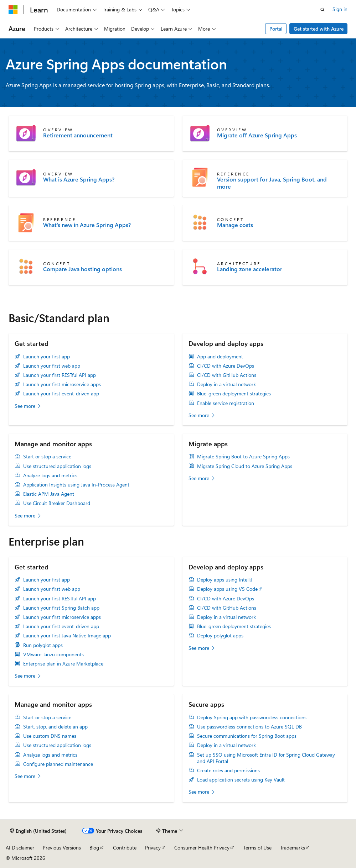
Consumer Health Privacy (202, 848)
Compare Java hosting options (82, 269)
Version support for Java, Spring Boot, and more (272, 183)
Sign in (340, 9)
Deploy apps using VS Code (227, 589)
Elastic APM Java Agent (49, 494)
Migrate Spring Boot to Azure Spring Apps (243, 457)
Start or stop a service (47, 457)
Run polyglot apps (43, 645)
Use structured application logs (57, 466)
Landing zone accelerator (250, 269)
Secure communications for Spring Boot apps (247, 736)
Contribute (125, 848)
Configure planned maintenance (58, 764)
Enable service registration (226, 403)
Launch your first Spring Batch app (61, 608)
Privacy (153, 848)
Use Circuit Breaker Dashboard (57, 503)
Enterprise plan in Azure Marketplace (63, 664)
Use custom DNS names (50, 736)
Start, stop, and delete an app (55, 727)
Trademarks (293, 848)
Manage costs (235, 225)
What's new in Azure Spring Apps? (87, 225)
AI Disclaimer (20, 848)
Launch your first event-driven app (61, 394)
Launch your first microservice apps (62, 384)
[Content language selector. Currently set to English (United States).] (38, 831)
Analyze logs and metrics (50, 475)
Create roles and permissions (228, 770)
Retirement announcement (78, 135)
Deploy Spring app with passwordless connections (252, 717)
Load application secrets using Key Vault (241, 780)
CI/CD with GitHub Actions (227, 375)
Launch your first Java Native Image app (67, 636)
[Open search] (323, 10)
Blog (94, 848)
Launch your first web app (52, 366)
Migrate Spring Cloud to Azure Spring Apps (245, 466)
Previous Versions (62, 848)
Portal (276, 29)
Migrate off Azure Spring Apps (257, 135)
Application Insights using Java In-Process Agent (76, 485)
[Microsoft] (13, 10)
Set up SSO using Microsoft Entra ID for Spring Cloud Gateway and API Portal (266, 758)
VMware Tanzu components (53, 654)
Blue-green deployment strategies (234, 394)
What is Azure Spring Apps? (79, 179)
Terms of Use (257, 848)
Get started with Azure (319, 29)
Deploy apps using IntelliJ (225, 580)
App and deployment (220, 357)
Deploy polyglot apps (220, 636)
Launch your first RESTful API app (60, 375)
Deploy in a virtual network (226, 384)
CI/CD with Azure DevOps (226, 366)
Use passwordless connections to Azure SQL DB (249, 727)
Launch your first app (47, 357)
